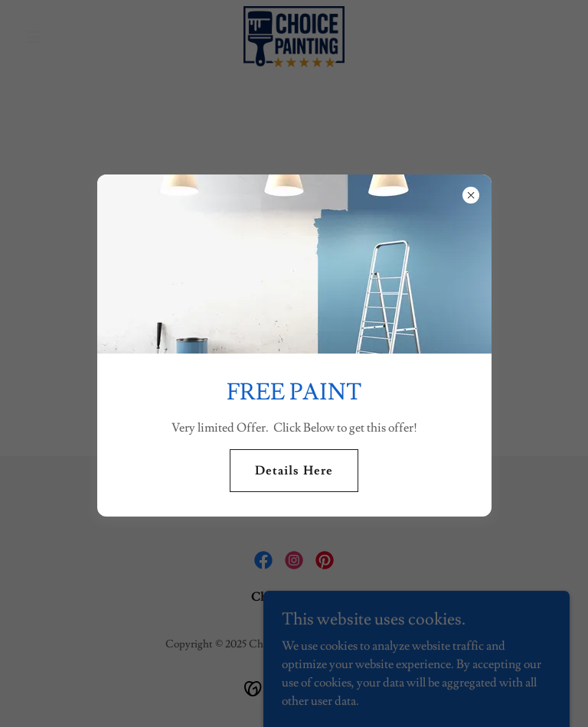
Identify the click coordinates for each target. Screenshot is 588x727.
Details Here (294, 471)
